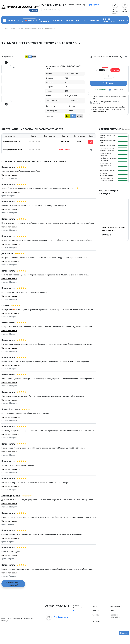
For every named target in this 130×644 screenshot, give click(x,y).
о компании (44, 20)
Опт (112, 611)
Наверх (124, 633)
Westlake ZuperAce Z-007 (12, 142)
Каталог (13, 28)
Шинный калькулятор (116, 616)
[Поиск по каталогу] (96, 10)
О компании (115, 607)
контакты (123, 20)
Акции (29, 20)
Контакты (96, 621)
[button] (115, 8)
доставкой (102, 97)
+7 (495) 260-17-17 (54, 5)
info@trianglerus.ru (60, 617)
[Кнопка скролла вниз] (6, 104)
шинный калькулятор (109, 20)
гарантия (94, 20)
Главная (6, 28)
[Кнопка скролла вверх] (6, 63)
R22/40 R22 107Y (114, 229)
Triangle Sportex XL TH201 (12, 150)
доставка (57, 20)
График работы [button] (94, 5)
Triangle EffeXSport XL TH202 (34, 28)
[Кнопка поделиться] (121, 57)
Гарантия (96, 615)
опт (84, 20)
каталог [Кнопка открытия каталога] (9, 20)
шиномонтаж (72, 20)
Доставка (96, 611)
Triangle (20, 28)
